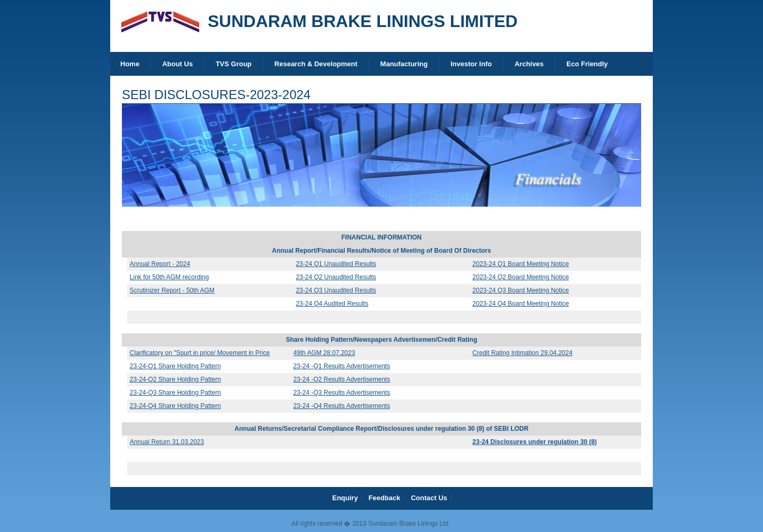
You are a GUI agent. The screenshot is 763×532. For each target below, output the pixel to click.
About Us (178, 64)
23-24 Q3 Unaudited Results (336, 290)
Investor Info (471, 64)
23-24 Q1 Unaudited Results (336, 264)
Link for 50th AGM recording (169, 277)
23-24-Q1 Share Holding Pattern (175, 366)
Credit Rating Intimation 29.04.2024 (523, 353)
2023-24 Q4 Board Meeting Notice (521, 304)
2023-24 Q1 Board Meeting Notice (521, 264)
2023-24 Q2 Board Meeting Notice (521, 277)
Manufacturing (404, 64)
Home (130, 64)
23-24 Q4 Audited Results (332, 304)
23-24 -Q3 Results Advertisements (341, 393)
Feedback (384, 498)
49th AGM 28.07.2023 (324, 353)
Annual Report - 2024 (160, 264)
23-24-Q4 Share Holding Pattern (175, 406)
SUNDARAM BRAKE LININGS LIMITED (363, 21)
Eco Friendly (587, 64)
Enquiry (345, 498)
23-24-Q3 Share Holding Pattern (175, 393)
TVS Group (234, 64)
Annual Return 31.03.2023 (167, 442)
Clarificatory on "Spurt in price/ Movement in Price (200, 353)
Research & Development (316, 64)
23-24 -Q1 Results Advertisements (341, 366)
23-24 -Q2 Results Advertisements (341, 379)
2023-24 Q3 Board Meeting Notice (521, 290)
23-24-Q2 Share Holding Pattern (175, 379)
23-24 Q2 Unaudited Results (336, 277)
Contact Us (429, 498)
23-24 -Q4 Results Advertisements (341, 406)
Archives (529, 64)
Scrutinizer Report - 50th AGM (172, 290)
